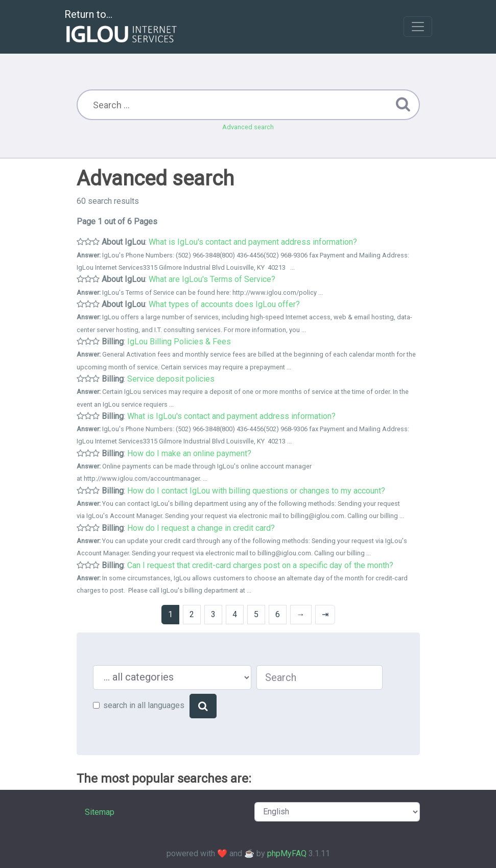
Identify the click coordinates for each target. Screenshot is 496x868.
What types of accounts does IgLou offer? (224, 304)
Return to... (122, 27)
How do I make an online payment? (189, 453)
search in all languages (144, 705)
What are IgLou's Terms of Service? (212, 279)
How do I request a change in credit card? (201, 528)
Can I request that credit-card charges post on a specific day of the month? (260, 565)
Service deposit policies (171, 379)
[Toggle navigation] (418, 27)
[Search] (203, 706)
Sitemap (100, 812)
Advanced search (248, 127)
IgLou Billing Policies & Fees (179, 342)
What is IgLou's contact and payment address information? (253, 242)
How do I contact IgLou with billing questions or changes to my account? (256, 491)
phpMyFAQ (287, 853)
